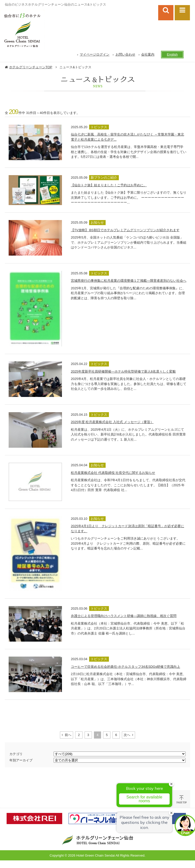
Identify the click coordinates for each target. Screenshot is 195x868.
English (172, 54)
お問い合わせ (125, 54)
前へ (68, 735)
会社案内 (148, 54)
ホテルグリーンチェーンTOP (31, 67)
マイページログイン (95, 54)
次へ (127, 735)
